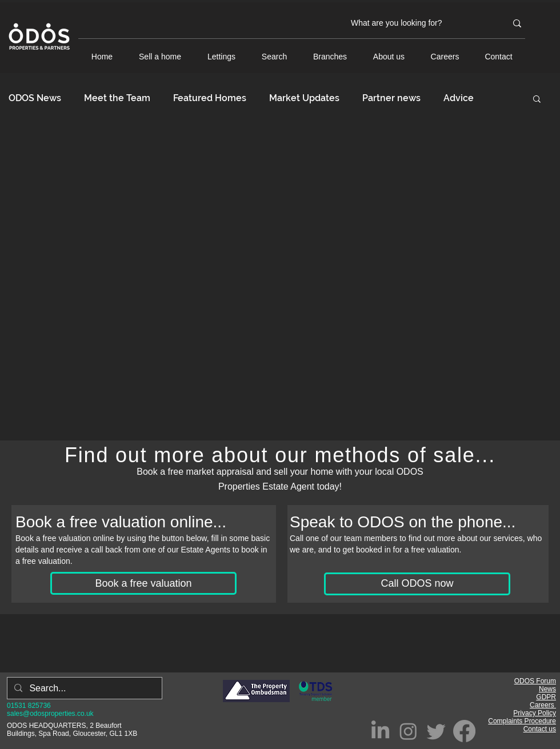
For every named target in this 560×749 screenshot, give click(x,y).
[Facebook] (464, 731)
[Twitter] (436, 731)
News (547, 689)
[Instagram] (408, 731)
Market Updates (304, 98)
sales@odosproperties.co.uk (50, 714)
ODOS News (35, 98)
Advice (459, 98)
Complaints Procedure (522, 721)
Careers (543, 705)
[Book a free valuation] (143, 583)
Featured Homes (210, 98)
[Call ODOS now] (417, 584)
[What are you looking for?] (420, 23)
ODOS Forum (535, 681)
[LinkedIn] (380, 731)
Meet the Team (117, 98)
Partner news (391, 98)
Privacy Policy (535, 713)
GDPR (546, 697)
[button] (537, 100)
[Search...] (83, 688)
